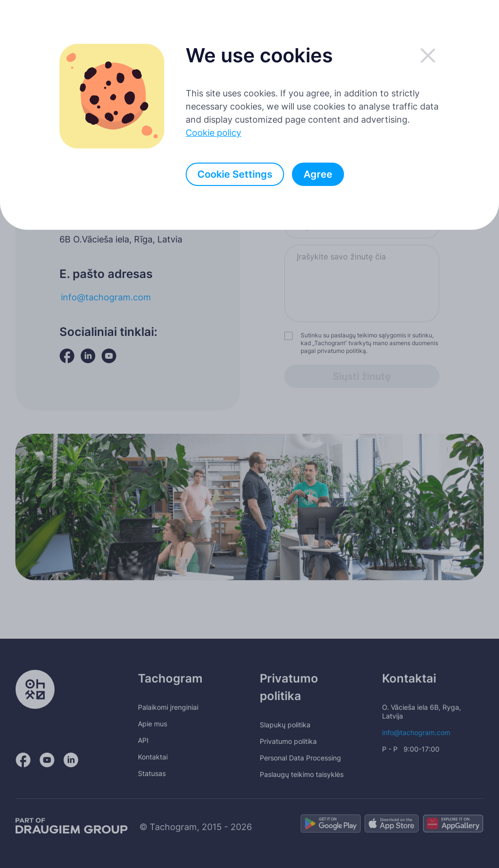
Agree (318, 174)
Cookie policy (213, 133)
